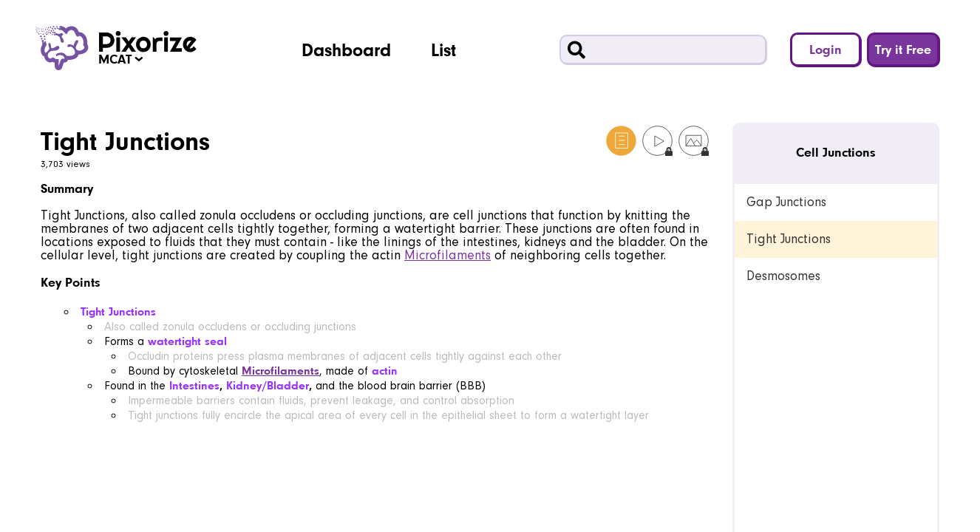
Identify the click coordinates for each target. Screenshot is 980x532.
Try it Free (903, 49)
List (443, 50)
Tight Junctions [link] (789, 239)
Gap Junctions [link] (786, 202)
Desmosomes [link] (783, 276)
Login (826, 49)
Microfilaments (448, 255)
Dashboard (346, 50)
